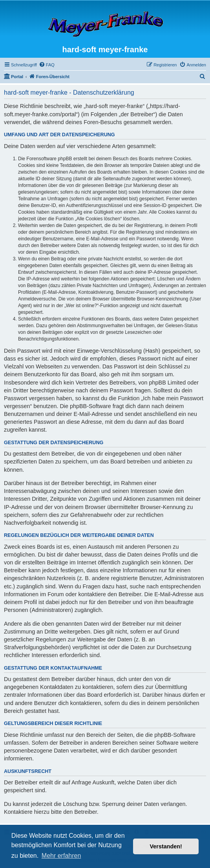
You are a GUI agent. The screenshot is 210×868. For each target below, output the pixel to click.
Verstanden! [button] (166, 846)
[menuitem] (47, 65)
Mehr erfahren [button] (61, 856)
